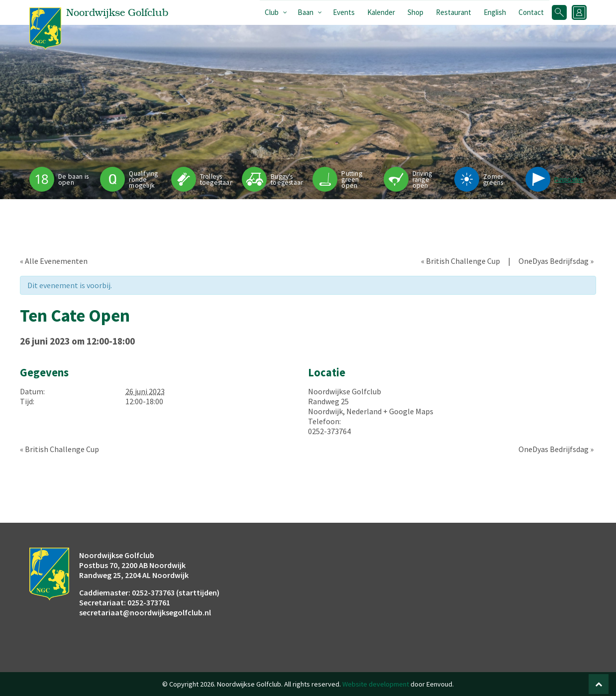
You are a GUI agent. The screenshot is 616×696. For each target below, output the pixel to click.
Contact (531, 12)
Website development (376, 684)
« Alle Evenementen (54, 261)
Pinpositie (569, 179)
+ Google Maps (408, 411)
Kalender (381, 12)
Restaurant (454, 12)
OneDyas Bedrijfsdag (556, 261)
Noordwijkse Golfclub (345, 391)
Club (272, 12)
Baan (306, 12)
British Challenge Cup (461, 261)
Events (344, 12)
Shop (415, 12)
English (495, 12)
